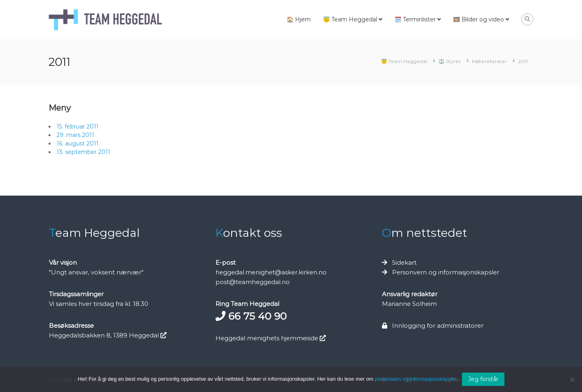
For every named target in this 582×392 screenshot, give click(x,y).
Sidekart (404, 262)
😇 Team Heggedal (350, 19)
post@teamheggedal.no (253, 282)
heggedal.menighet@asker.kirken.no (271, 272)
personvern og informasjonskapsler (415, 379)
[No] (572, 379)
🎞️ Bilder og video (479, 19)
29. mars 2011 (75, 135)
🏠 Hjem (299, 19)
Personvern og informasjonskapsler (446, 272)
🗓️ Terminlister (415, 19)
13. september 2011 (83, 152)
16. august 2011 (78, 143)
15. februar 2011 (78, 126)
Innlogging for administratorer (438, 326)
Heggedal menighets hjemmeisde (271, 338)
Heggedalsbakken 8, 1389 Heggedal (108, 335)
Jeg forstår (483, 379)
